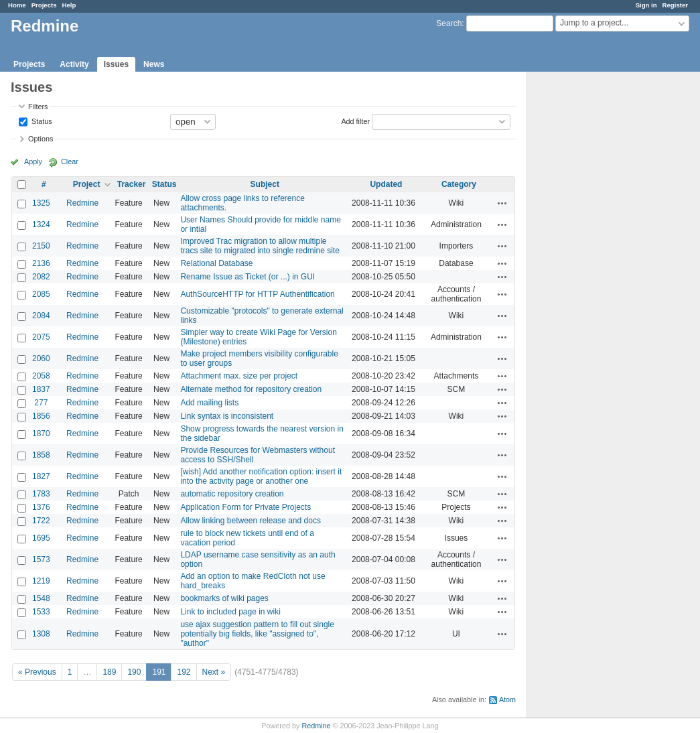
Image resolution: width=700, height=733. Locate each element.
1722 (41, 521)
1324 (41, 224)
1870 (41, 434)
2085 (41, 294)
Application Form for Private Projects (246, 507)
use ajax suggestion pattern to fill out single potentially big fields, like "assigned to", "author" (257, 634)
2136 (41, 263)
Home (17, 5)
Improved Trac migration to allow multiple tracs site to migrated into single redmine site (260, 246)
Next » (214, 672)
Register (675, 5)
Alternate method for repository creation (251, 389)
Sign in (646, 5)
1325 (41, 203)
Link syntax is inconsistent (227, 416)
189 (109, 672)
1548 (41, 598)
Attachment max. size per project (239, 376)
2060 (41, 358)
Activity (74, 64)
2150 (41, 246)
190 (134, 672)
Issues (116, 64)
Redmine (82, 203)
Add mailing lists (209, 403)
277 (41, 403)
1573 (41, 559)
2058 (41, 376)
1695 (41, 538)
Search (449, 23)
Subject (265, 184)
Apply (33, 161)
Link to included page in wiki (230, 612)
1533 (41, 612)
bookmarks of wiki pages (224, 598)
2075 (41, 337)
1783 (41, 494)
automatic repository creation (232, 494)
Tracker (132, 184)
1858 (41, 455)
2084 (41, 316)
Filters (38, 107)
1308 (41, 634)
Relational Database (216, 263)
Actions (502, 203)
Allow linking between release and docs (250, 521)
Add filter (355, 121)
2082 (41, 277)
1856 (41, 416)
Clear (70, 161)
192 (184, 672)
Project (87, 184)
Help (69, 5)
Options (41, 139)
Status (41, 121)
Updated (386, 184)
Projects (44, 5)
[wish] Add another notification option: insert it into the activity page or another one (261, 476)
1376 (41, 507)
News (154, 64)
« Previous (37, 672)
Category (459, 184)
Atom (507, 699)
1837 (41, 389)
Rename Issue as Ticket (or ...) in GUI (248, 277)
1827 (41, 476)
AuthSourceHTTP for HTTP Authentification (257, 294)
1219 (41, 581)
